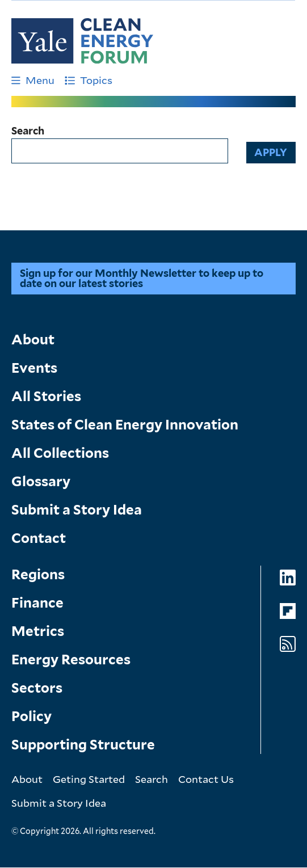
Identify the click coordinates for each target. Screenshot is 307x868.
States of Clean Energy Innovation (125, 425)
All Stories (46, 396)
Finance (37, 603)
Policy (31, 716)
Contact (39, 538)
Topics (89, 80)
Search (28, 131)
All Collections (60, 453)
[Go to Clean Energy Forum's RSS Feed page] (288, 644)
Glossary (41, 481)
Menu (33, 80)
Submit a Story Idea (77, 510)
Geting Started (89, 779)
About (33, 340)
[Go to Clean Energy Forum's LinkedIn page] (288, 578)
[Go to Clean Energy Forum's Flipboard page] (288, 611)
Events (34, 368)
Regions (38, 574)
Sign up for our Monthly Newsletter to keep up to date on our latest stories (142, 278)
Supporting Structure (83, 745)
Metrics (38, 631)
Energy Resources (71, 660)
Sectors (37, 688)
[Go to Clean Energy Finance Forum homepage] (82, 41)
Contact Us (206, 779)
